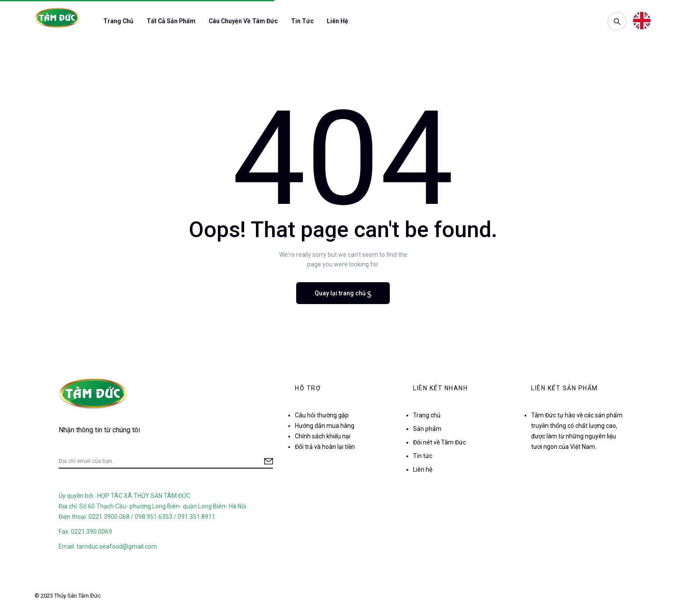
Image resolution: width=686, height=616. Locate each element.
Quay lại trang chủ (341, 293)
